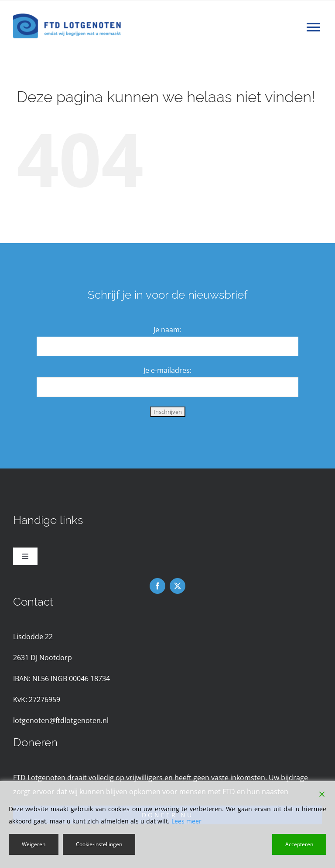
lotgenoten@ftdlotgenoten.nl (61, 720)
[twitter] (178, 586)
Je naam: (167, 330)
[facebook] (157, 586)
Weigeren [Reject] (34, 844)
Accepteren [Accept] (299, 844)
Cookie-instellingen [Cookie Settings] (99, 844)
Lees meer (186, 821)
